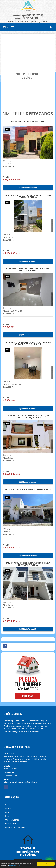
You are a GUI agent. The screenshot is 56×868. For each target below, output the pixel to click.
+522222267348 (35, 15)
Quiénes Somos (12, 820)
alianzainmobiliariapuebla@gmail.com (21, 782)
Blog (7, 816)
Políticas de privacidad (15, 827)
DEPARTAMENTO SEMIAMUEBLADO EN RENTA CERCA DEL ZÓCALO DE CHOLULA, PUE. (28, 343)
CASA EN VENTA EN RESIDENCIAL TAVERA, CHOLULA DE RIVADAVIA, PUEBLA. (28, 564)
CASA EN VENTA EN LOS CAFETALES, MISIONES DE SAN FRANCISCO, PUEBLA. (28, 196)
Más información (14, 866)
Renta (8, 812)
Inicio (8, 805)
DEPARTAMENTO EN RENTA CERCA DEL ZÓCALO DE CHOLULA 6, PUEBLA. (28, 270)
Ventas (8, 808)
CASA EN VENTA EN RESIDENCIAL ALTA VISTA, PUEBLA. (28, 490)
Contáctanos (11, 823)
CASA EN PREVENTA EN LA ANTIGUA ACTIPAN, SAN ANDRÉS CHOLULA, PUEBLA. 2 (28, 417)
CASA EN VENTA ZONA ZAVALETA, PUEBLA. (28, 122)
